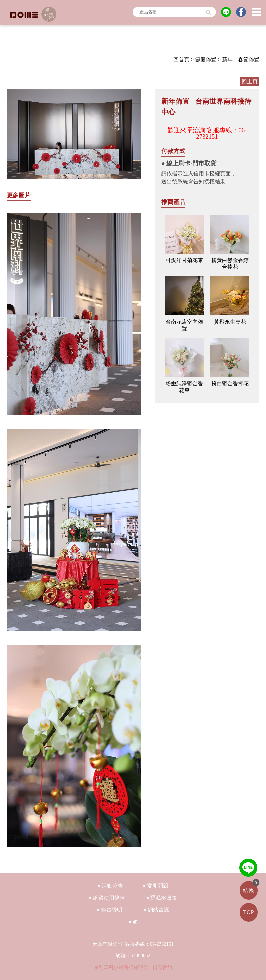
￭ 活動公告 (110, 886)
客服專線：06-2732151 (221, 133)
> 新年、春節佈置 (238, 59)
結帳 (249, 890)
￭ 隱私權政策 (162, 898)
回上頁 (250, 81)
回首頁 (181, 59)
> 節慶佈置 (203, 59)
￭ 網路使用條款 (107, 898)
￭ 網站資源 (156, 910)
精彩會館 (162, 967)
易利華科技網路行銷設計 (122, 967)
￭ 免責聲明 (110, 910)
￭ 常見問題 (156, 886)
